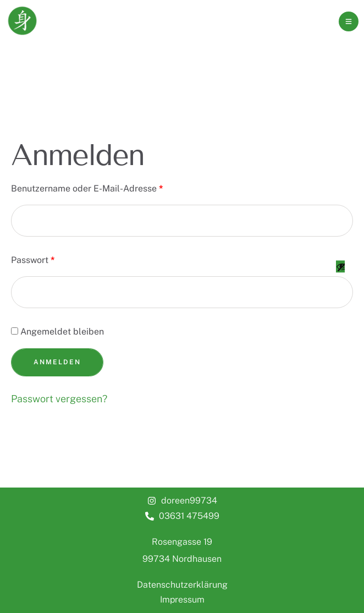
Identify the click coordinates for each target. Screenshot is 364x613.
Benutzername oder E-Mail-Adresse (90, 187)
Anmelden (57, 362)
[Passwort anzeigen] (340, 277)
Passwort (35, 258)
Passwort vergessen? (59, 399)
